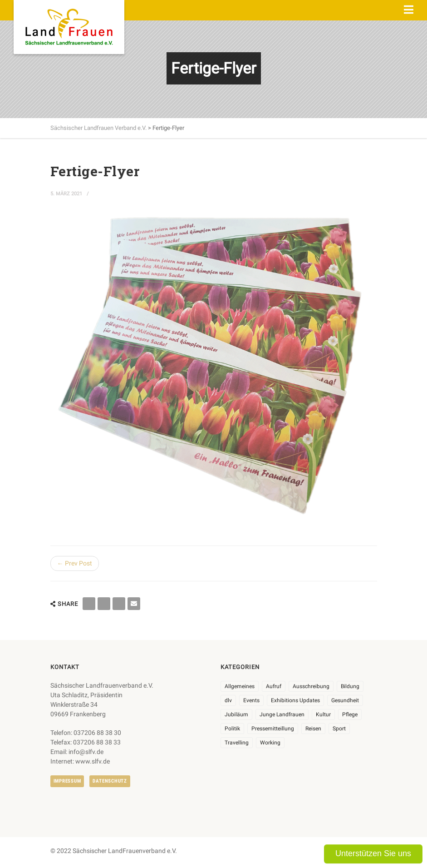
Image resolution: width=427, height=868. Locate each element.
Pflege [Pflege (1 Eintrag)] (350, 714)
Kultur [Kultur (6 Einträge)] (323, 714)
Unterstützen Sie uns (373, 853)
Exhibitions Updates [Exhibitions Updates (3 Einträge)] (295, 700)
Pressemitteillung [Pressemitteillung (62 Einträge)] (273, 729)
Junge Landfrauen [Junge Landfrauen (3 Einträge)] (282, 714)
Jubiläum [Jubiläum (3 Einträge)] (236, 714)
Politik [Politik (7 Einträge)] (232, 729)
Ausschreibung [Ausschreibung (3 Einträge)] (311, 686)
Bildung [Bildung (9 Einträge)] (350, 686)
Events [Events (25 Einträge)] (251, 700)
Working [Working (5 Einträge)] (270, 743)
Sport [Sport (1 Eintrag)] (339, 729)
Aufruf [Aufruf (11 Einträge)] (274, 686)
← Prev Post (75, 563)
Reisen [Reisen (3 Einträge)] (313, 729)
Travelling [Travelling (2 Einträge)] (237, 743)
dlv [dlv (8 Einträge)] (228, 700)
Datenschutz (110, 781)
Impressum (67, 781)
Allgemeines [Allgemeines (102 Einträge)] (240, 686)
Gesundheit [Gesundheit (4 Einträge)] (345, 700)
